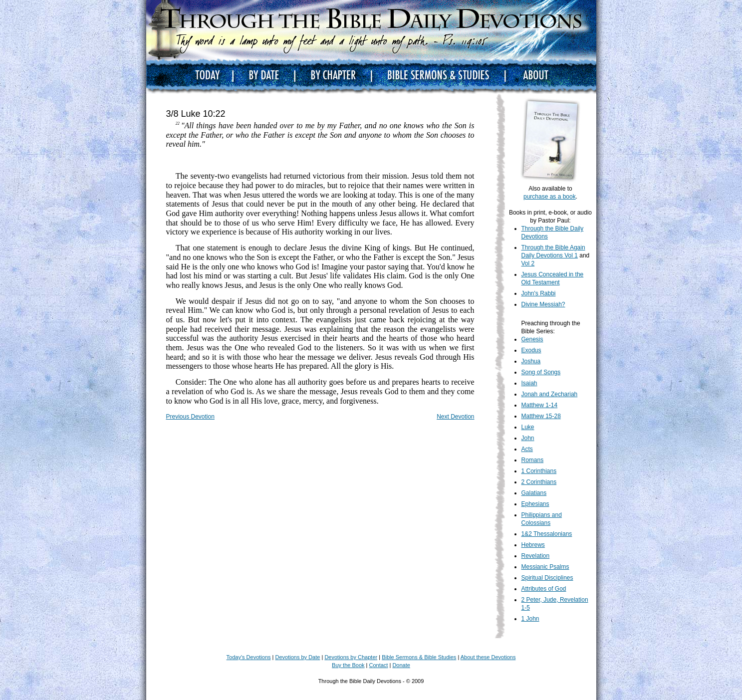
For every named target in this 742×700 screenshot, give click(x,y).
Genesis (532, 339)
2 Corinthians (539, 482)
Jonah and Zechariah (550, 394)
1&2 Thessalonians (547, 534)
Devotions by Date (298, 657)
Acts (527, 449)
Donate (401, 665)
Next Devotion (455, 417)
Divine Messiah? (543, 304)
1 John (530, 619)
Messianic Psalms (545, 567)
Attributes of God (544, 589)
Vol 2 (528, 263)
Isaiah (529, 383)
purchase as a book (550, 197)
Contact (379, 665)
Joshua (531, 361)
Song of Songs (541, 372)
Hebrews (533, 545)
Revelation (536, 556)
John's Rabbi (539, 293)
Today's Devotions (249, 657)
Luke (528, 427)
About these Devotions (488, 657)
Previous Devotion (190, 417)
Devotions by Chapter (351, 657)
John (528, 438)
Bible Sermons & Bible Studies (419, 657)
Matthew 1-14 (540, 405)
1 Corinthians (539, 471)
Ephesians (535, 504)
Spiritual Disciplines (547, 578)
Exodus (531, 350)
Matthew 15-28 (541, 416)
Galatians (534, 493)
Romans (533, 460)
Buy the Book (348, 665)
